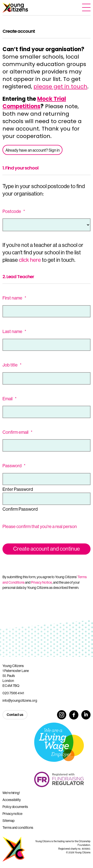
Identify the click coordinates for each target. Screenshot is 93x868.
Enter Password (18, 489)
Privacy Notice (41, 582)
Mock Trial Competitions (34, 103)
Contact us (15, 715)
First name (14, 298)
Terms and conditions (18, 828)
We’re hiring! (11, 793)
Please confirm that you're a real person (40, 527)
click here (30, 260)
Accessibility (12, 800)
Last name (14, 332)
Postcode (14, 211)
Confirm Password (20, 509)
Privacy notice (12, 814)
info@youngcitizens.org (20, 701)
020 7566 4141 (13, 693)
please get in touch (60, 86)
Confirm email (17, 432)
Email (10, 399)
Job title (12, 365)
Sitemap (9, 821)
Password (14, 466)
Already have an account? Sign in (32, 150)
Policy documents (15, 807)
